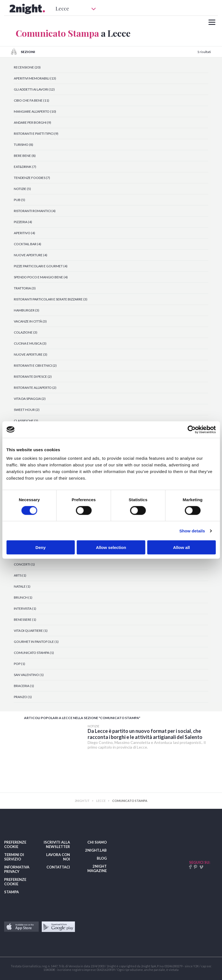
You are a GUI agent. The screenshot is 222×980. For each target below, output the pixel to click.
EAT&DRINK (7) (25, 167)
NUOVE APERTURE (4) (31, 255)
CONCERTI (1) (24, 564)
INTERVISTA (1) (25, 608)
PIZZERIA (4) (23, 222)
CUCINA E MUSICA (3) (30, 343)
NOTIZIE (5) (22, 189)
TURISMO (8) (23, 145)
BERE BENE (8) (25, 156)
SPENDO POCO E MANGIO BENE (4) (41, 277)
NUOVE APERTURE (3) (31, 354)
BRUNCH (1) (23, 597)
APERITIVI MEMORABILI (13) (35, 78)
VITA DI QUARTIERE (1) (31, 631)
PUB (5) (19, 200)
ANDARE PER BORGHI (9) (32, 122)
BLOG (102, 858)
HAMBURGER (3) (27, 310)
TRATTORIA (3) (25, 288)
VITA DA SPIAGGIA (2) (30, 399)
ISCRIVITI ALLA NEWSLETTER (57, 844)
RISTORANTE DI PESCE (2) (33, 377)
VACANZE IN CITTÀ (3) (30, 321)
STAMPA (11, 892)
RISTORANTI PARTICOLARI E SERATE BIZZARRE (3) (51, 299)
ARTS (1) (20, 575)
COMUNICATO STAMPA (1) (34, 653)
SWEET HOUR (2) (27, 410)
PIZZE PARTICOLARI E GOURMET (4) (41, 266)
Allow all (181, 547)
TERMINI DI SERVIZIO (14, 857)
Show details (192, 531)
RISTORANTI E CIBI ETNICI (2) (35, 365)
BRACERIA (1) (24, 686)
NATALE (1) (22, 586)
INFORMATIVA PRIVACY (17, 869)
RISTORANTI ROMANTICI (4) (35, 211)
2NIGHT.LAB (96, 850)
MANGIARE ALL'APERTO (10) (35, 111)
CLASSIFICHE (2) (26, 421)
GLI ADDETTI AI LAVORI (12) (34, 89)
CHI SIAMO (97, 842)
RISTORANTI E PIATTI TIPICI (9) (36, 134)
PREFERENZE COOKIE (15, 844)
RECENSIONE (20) (27, 67)
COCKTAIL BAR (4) (28, 244)
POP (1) (19, 664)
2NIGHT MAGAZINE (97, 868)
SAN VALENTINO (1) (29, 675)
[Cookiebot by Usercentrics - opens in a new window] (191, 429)
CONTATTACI (58, 867)
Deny (41, 547)
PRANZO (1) (23, 697)
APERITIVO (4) (24, 233)
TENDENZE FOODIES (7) (32, 178)
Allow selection (111, 547)
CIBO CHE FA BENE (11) (32, 100)
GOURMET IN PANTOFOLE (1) (36, 642)
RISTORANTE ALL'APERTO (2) (35, 388)
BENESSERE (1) (25, 620)
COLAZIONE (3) (26, 332)
